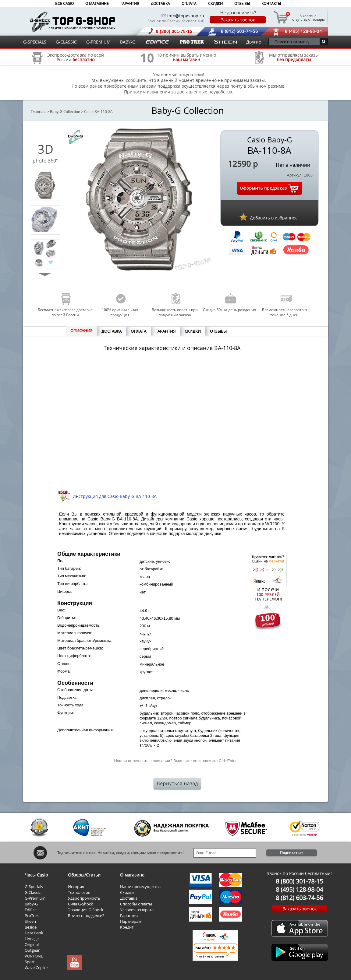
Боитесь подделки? (86, 915)
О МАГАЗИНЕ (97, 3)
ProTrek (32, 915)
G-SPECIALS (35, 42)
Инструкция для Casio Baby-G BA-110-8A (115, 496)
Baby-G (31, 904)
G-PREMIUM (98, 42)
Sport (30, 962)
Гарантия (129, 915)
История (76, 887)
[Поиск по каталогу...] (296, 42)
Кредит (127, 927)
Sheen (30, 921)
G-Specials (34, 887)
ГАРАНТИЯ (130, 3)
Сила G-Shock (80, 904)
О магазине (132, 875)
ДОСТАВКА (160, 3)
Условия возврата (137, 910)
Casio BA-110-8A (98, 112)
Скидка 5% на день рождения (230, 310)
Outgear (32, 950)
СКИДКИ (215, 3)
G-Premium (35, 898)
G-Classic (33, 892)
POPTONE (34, 956)
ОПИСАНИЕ (81, 331)
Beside (31, 927)
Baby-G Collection (65, 112)
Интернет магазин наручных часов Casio (73, 22)
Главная (38, 112)
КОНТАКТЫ (271, 3)
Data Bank (34, 933)
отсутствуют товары (308, 17)
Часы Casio (36, 875)
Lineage (32, 939)
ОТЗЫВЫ (242, 3)
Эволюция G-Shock (86, 910)
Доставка (129, 898)
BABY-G (128, 42)
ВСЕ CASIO (64, 3)
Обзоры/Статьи (84, 875)
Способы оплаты (136, 904)
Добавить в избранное (274, 218)
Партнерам (131, 921)
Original (32, 944)
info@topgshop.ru (186, 16)
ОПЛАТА (189, 3)
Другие (254, 42)
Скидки (127, 892)
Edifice (31, 910)
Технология (79, 892)
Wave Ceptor (36, 968)
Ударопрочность (84, 898)
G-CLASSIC (66, 42)
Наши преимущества (140, 887)
